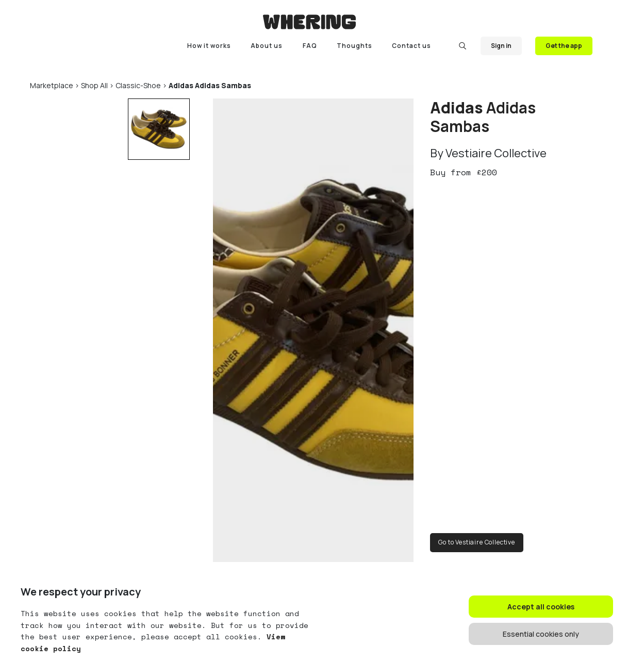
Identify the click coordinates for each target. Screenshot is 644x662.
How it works (209, 46)
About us (267, 46)
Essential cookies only (541, 634)
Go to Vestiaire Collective (477, 542)
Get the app (564, 46)
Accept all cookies (541, 607)
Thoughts (354, 46)
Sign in (501, 46)
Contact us (411, 46)
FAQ (310, 46)
